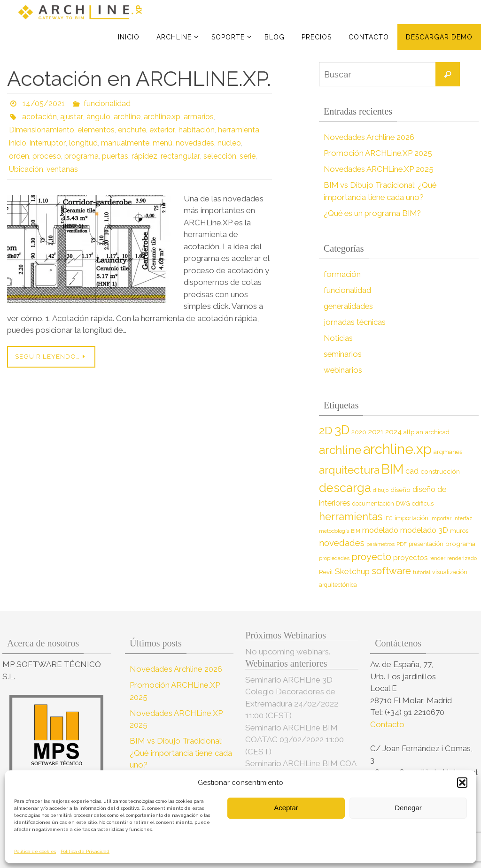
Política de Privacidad (85, 851)
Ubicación (26, 169)
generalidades (349, 306)
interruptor (47, 143)
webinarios (343, 370)
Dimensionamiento (42, 130)
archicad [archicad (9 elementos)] (437, 432)
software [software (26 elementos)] (391, 571)
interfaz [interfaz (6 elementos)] (463, 518)
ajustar (71, 117)
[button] (462, 783)
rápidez (144, 156)
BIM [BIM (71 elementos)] (392, 469)
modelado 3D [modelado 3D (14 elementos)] (424, 530)
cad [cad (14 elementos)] (412, 471)
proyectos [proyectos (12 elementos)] (410, 558)
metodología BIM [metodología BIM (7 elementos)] (340, 531)
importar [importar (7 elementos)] (441, 518)
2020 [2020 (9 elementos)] (359, 432)
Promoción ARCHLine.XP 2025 (379, 153)
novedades (194, 143)
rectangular (180, 156)
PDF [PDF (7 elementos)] (402, 544)
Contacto (388, 724)
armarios (198, 117)
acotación (39, 117)
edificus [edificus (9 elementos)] (423, 503)
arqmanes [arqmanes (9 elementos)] (448, 452)
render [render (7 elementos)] (437, 558)
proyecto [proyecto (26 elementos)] (371, 557)
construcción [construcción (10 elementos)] (440, 471)
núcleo (229, 143)
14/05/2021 (44, 104)
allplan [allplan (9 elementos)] (413, 432)
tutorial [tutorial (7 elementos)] (422, 572)
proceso (47, 156)
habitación (196, 130)
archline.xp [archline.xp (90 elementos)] (397, 449)
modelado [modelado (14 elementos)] (380, 530)
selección (219, 156)
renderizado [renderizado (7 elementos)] (462, 558)
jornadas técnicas (355, 322)
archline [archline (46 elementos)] (340, 450)
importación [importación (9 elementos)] (411, 518)
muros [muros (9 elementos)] (459, 531)
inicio (18, 143)
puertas (115, 156)
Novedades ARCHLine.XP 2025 (380, 169)
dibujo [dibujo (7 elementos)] (381, 490)
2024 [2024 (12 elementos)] (393, 432)
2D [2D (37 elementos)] (326, 430)
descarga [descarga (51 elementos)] (345, 488)
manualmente (124, 143)
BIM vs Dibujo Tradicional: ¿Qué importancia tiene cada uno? (181, 753)
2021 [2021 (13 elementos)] (376, 432)
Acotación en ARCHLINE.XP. (139, 79)
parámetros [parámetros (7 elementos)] (380, 544)
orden (19, 156)
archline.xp (161, 117)
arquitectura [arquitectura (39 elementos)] (349, 470)
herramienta (238, 130)
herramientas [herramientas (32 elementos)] (351, 516)
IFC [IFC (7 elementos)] (388, 518)
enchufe (132, 130)
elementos (96, 130)
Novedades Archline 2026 (370, 137)
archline (126, 117)
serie (247, 156)
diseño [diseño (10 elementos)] (400, 490)
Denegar (408, 808)
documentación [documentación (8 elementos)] (373, 503)
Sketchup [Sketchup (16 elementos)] (352, 571)
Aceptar (286, 808)
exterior (162, 130)
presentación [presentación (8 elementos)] (426, 544)
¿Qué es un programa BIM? (373, 213)
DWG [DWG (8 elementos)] (403, 503)
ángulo (97, 117)
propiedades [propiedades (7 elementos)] (334, 558)
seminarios (343, 354)
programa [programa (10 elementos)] (460, 544)
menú (162, 143)
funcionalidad (107, 104)
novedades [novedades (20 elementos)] (342, 543)
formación (342, 274)
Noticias (338, 338)
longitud (82, 143)
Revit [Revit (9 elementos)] (326, 572)
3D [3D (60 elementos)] (342, 430)
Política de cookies (35, 851)
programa (81, 156)
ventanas (62, 169)
